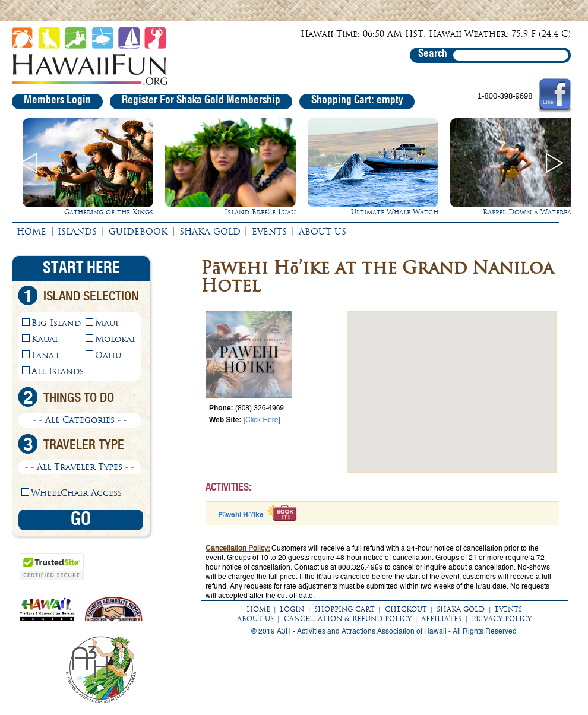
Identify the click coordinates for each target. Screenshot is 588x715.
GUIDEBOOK (138, 232)
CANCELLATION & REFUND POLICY (348, 619)
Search (433, 54)
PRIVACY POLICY (502, 619)
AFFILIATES (441, 619)
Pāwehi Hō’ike (241, 515)
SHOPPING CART (344, 609)
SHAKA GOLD (210, 232)
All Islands (58, 371)
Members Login (57, 100)
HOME (31, 232)
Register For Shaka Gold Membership (201, 100)
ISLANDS (77, 232)
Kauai (45, 339)
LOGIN (292, 609)
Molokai (115, 339)
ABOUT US (323, 232)
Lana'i (45, 355)
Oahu (108, 355)
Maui (107, 323)
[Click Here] (262, 420)
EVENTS (269, 232)
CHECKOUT (406, 609)
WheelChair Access (76, 493)
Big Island (56, 323)
